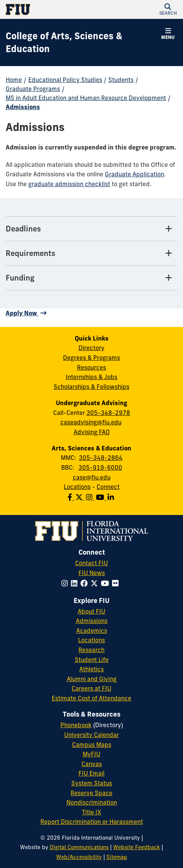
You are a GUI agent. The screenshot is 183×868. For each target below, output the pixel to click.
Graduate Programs (33, 89)
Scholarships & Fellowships (91, 387)
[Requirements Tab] (91, 254)
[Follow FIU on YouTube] (106, 583)
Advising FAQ (92, 432)
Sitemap (117, 857)
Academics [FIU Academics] (92, 631)
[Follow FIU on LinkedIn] (76, 583)
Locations (77, 487)
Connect (108, 487)
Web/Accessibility (79, 857)
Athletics (91, 669)
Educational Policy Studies (65, 80)
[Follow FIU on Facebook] (85, 583)
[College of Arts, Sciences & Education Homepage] (82, 42)
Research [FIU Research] (91, 650)
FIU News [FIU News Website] (92, 573)
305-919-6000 (100, 467)
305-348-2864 (101, 458)
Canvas (92, 764)
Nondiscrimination (92, 802)
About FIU (91, 611)
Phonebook (76, 725)
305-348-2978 (108, 413)
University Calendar (91, 735)
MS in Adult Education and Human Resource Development (86, 98)
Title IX (91, 812)
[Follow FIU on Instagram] (66, 583)
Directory (91, 348)
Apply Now (22, 313)
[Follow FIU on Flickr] (117, 583)
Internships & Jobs (91, 377)
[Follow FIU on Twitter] (96, 583)
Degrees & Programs (91, 358)
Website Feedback (137, 847)
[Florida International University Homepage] (49, 9)
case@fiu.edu (92, 477)
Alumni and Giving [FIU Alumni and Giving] (92, 679)
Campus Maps (92, 745)
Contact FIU (91, 563)
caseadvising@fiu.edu (91, 422)
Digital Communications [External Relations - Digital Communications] (79, 847)
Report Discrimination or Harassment (92, 822)
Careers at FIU (91, 688)
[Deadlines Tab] (91, 229)
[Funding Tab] (91, 278)
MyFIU (91, 754)
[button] (168, 9)
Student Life (92, 660)
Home (14, 80)
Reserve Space (91, 793)
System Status (92, 783)
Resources (91, 367)
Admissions (23, 107)
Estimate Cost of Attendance (91, 698)
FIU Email (91, 773)
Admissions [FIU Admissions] (92, 621)
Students (121, 80)
